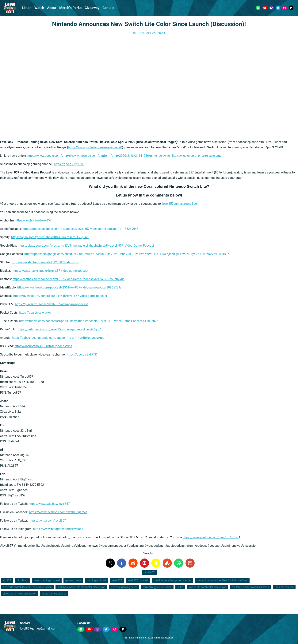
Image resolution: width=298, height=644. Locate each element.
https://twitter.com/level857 (47, 521)
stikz (180, 587)
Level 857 (149, 572)
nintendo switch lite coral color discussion (27, 587)
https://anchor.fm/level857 (33, 220)
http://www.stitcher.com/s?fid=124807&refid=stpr (45, 262)
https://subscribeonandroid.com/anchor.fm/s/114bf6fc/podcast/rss (58, 338)
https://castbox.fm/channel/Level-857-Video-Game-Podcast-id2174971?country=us (69, 279)
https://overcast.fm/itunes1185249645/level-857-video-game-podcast (60, 296)
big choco (22, 580)
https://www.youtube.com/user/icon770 (95, 147)
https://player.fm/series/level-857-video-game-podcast (51, 304)
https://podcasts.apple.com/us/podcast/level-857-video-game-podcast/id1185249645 (80, 229)
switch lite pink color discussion (250, 587)
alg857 (7, 580)
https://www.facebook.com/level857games (58, 512)
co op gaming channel (47, 580)
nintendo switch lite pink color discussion (81, 587)
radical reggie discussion (157, 587)
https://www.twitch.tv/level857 (49, 504)
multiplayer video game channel (172, 580)
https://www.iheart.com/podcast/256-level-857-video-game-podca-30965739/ (69, 287)
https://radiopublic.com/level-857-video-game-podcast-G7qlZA (59, 329)
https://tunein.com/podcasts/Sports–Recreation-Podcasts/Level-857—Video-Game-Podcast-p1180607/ (89, 321)
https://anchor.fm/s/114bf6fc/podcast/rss (43, 346)
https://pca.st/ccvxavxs (35, 313)
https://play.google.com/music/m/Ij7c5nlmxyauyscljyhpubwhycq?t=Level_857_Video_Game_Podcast (86, 246)
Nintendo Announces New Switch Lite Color (222, 580)
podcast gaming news (124, 587)
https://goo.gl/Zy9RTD (69, 164)
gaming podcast (96, 580)
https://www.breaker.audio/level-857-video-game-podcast (50, 271)
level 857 (117, 580)
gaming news (73, 580)
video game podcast (54, 594)
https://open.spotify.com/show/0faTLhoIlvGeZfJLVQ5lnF (50, 237)
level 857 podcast (138, 580)
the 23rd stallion (284, 587)
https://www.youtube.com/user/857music (211, 537)
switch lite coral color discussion (207, 587)
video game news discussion (20, 594)
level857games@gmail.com (181, 204)
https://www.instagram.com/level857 (58, 529)
